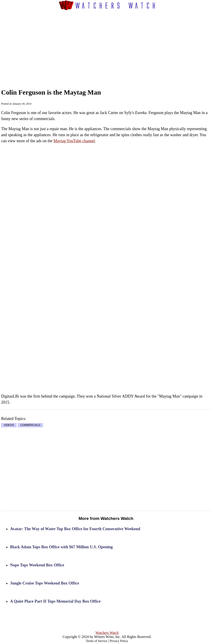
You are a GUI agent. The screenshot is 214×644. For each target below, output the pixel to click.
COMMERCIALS (30, 425)
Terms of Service (97, 641)
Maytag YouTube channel (74, 141)
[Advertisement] (115, 45)
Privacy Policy (119, 641)
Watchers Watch (107, 633)
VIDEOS (9, 425)
